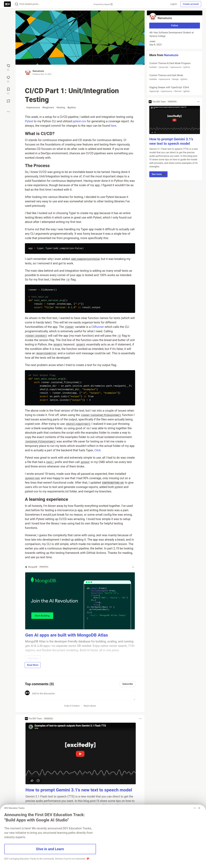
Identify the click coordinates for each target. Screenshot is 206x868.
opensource (33, 108)
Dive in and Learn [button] (50, 849)
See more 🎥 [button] (158, 174)
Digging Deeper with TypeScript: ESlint (174, 89)
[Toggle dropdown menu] (133, 567)
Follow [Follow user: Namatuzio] (175, 25)
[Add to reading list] (8, 91)
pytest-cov (79, 121)
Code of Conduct (72, 706)
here (114, 126)
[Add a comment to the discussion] (83, 695)
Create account (191, 4)
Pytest (29, 121)
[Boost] (8, 101)
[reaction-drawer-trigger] (8, 67)
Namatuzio (38, 71)
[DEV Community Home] (7, 4)
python (72, 108)
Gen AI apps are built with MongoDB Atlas (67, 635)
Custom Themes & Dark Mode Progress (174, 65)
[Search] (17, 4)
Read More (33, 665)
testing (61, 108)
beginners (48, 108)
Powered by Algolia (103, 4)
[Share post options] (8, 112)
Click (97, 450)
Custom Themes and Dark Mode (174, 77)
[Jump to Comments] (8, 79)
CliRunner (98, 327)
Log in (174, 4)
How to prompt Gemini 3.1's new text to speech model (79, 790)
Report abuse (90, 706)
